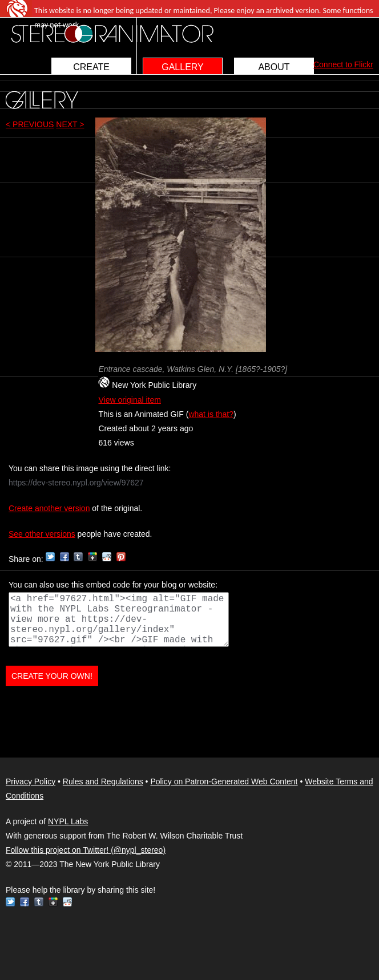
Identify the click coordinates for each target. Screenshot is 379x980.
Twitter (50, 557)
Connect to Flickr (343, 64)
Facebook (64, 557)
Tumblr (78, 557)
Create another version (49, 508)
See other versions (42, 534)
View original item (129, 400)
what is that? (211, 414)
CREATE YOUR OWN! (52, 676)
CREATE (91, 67)
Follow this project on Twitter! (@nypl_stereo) (86, 850)
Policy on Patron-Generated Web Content (224, 781)
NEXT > (70, 124)
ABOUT (274, 67)
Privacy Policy (31, 781)
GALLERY (183, 67)
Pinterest (121, 557)
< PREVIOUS (30, 124)
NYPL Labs (68, 821)
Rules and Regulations (103, 781)
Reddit (107, 557)
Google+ (92, 557)
